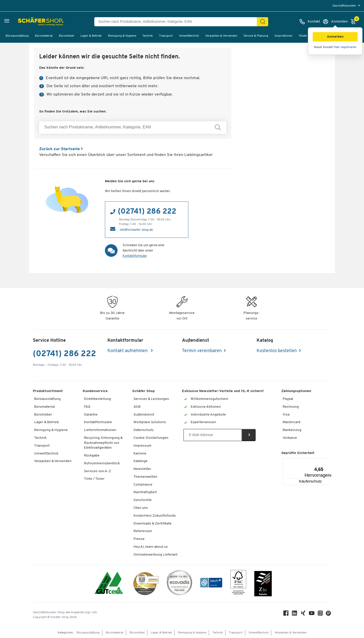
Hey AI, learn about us (151, 547)
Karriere (140, 454)
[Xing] (303, 614)
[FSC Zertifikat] (238, 584)
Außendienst (144, 415)
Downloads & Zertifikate (153, 524)
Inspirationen (283, 36)
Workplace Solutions (150, 422)
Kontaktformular (135, 256)
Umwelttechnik (189, 36)
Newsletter (142, 469)
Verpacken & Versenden (221, 36)
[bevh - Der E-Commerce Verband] (211, 584)
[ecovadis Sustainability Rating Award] (179, 584)
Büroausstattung (17, 36)
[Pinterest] (329, 615)
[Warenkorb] (355, 22)
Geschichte (143, 500)
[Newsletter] (213, 435)
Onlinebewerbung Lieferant (155, 555)
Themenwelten (145, 477)
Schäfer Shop (143, 391)
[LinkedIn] (295, 614)
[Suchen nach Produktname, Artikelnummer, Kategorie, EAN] (178, 22)
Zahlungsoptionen (296, 391)
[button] (335, 37)
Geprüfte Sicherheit (298, 453)
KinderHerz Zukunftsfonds (155, 516)
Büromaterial (44, 36)
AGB (137, 407)
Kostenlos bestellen (277, 351)
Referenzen (143, 531)
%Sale (303, 36)
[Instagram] (321, 614)
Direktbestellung (97, 399)
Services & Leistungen (151, 399)
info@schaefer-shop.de (136, 230)
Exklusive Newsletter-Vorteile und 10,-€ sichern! (223, 391)
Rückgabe (92, 456)
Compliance (143, 485)
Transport (166, 36)
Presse (139, 539)
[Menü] (323, 461)
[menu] (347, 6)
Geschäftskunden (345, 6)
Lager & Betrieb (91, 36)
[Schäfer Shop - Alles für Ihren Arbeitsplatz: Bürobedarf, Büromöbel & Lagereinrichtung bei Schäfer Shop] (28, 22)
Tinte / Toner (94, 479)
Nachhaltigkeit (145, 492)
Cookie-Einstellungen (151, 438)
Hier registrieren (345, 47)
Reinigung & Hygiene (122, 36)
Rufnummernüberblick (102, 463)
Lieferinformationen (100, 430)
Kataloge (141, 461)
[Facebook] (286, 614)
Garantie (91, 415)
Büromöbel (66, 36)
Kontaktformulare (98, 422)
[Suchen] (263, 22)
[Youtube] (312, 614)
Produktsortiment (48, 391)
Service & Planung (256, 36)
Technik (147, 36)
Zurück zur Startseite (61, 149)
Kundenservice (95, 391)
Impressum (142, 446)
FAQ (87, 407)
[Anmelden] (335, 22)
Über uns (141, 508)
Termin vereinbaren (202, 351)
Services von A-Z (97, 471)
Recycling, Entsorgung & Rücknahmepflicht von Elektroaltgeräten (103, 443)
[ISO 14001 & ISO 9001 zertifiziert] (109, 584)
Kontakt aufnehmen (128, 351)
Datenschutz (144, 430)
